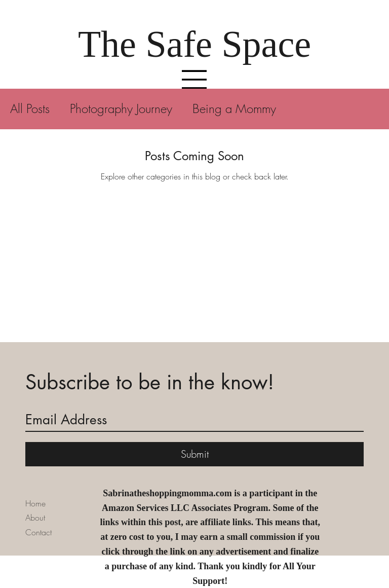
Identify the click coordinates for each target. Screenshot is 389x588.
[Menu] (194, 80)
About (35, 518)
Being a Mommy (234, 108)
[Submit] (194, 454)
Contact (38, 532)
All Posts (30, 108)
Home (35, 503)
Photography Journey (121, 108)
